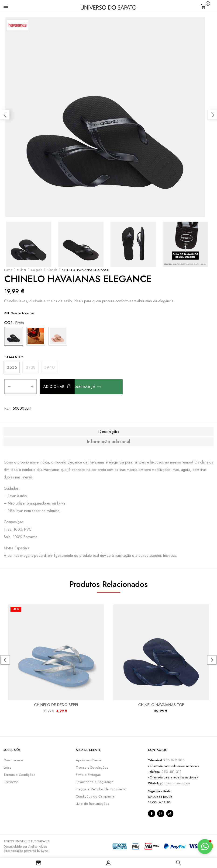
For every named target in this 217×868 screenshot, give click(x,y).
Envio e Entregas (88, 775)
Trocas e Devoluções (92, 768)
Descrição (108, 432)
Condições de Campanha (95, 797)
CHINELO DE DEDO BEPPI (56, 705)
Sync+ (46, 851)
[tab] (108, 432)
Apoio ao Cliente (88, 761)
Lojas (7, 768)
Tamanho (14, 357)
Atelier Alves (38, 847)
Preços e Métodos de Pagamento (101, 790)
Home (8, 270)
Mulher (22, 270)
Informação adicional (108, 442)
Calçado (37, 270)
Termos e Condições (19, 775)
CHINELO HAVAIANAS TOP (161, 705)
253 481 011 (171, 772)
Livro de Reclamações (92, 804)
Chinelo (52, 270)
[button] (207, 6)
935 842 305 (174, 761)
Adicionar (54, 387)
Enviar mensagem (177, 784)
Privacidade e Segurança (95, 782)
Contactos (11, 782)
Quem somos (14, 761)
